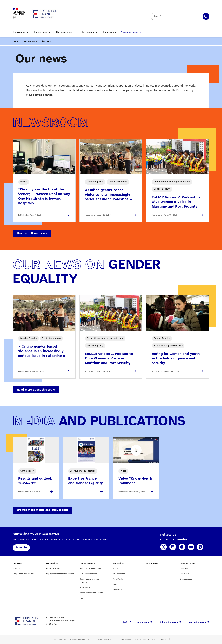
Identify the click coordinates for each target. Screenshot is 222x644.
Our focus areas (64, 32)
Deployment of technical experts (60, 574)
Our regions (88, 32)
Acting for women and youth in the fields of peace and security (176, 358)
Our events (185, 574)
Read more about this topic (36, 390)
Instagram (200, 547)
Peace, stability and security (91, 593)
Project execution (54, 569)
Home (15, 41)
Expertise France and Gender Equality (86, 481)
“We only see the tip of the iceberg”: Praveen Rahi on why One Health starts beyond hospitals (44, 196)
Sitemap (164, 639)
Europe (116, 584)
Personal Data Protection (105, 639)
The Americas (119, 574)
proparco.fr (143, 622)
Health (82, 598)
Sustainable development (91, 569)
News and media (130, 32)
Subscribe (21, 548)
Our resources (186, 579)
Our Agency (19, 32)
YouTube (191, 547)
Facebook (182, 547)
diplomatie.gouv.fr (169, 622)
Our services (40, 32)
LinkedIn (173, 547)
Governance (85, 588)
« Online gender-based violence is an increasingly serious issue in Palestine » (108, 195)
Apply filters (206, 16)
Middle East (118, 590)
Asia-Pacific (118, 579)
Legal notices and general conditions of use (71, 639)
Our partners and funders (24, 574)
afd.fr (125, 622)
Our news (184, 569)
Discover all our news (32, 233)
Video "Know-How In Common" (136, 481)
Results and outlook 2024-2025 (35, 481)
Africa (116, 569)
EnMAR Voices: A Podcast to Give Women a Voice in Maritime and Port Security (176, 202)
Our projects (109, 32)
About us (17, 569)
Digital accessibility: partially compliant (138, 639)
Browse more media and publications (43, 510)
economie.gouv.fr (197, 622)
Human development (89, 574)
